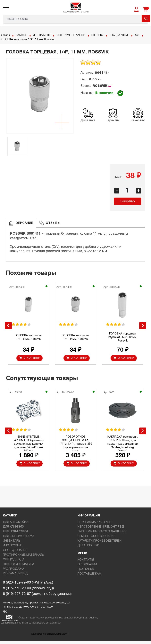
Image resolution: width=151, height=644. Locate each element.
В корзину (128, 201)
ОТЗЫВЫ (50, 223)
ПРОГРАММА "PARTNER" (95, 523)
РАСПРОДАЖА (14, 570)
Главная (5, 35)
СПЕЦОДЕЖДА (14, 560)
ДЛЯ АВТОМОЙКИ (16, 523)
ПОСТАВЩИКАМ (89, 575)
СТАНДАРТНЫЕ (127, 35)
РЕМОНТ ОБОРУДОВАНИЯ (96, 537)
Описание (21, 223)
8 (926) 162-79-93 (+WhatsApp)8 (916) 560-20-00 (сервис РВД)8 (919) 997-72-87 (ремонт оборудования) (37, 589)
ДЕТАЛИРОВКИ (88, 546)
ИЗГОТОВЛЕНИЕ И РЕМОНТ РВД (101, 528)
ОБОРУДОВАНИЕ (15, 551)
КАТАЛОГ (22, 35)
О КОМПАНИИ (87, 565)
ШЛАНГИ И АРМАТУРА (19, 565)
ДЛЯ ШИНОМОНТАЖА (19, 537)
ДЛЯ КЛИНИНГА (14, 528)
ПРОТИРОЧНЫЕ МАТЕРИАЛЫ (24, 556)
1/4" (3, 39)
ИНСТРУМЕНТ (44, 35)
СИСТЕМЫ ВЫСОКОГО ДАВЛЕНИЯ (102, 532)
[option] (40, 96)
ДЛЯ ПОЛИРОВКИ (15, 532)
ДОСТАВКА (86, 570)
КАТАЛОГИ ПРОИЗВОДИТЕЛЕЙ (100, 542)
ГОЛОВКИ (104, 35)
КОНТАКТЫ (86, 561)
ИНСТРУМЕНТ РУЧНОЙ (75, 35)
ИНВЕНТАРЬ (12, 542)
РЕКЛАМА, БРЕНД (15, 574)
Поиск (146, 18)
